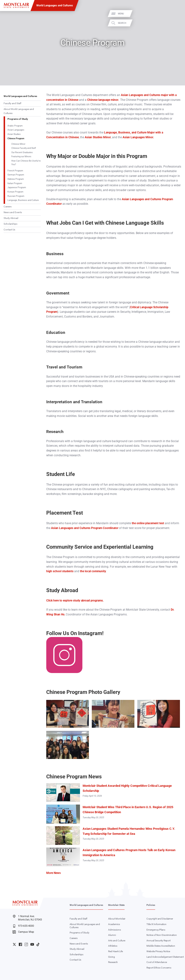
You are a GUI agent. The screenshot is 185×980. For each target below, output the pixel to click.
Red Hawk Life (116, 951)
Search (177, 23)
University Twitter (14, 944)
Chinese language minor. (103, 100)
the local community (93, 571)
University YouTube (32, 944)
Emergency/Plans (156, 930)
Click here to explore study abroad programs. (75, 601)
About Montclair (117, 919)
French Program (15, 171)
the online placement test (148, 523)
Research (113, 962)
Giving (112, 957)
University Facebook (20, 944)
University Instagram (26, 944)
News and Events (13, 212)
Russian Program (16, 196)
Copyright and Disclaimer (160, 919)
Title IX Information (156, 924)
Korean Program (15, 192)
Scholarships (10, 224)
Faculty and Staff (12, 103)
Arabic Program (15, 126)
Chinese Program (16, 138)
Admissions (115, 930)
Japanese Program (17, 187)
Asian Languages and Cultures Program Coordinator (85, 528)
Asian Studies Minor (98, 137)
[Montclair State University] (16, 5)
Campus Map (23, 932)
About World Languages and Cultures (19, 111)
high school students (60, 571)
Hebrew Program (16, 179)
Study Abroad (11, 218)
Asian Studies (14, 134)
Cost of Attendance (157, 962)
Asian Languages (16, 130)
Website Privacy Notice (158, 951)
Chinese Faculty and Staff (24, 148)
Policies (151, 905)
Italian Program (15, 183)
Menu (176, 14)
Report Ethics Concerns (159, 968)
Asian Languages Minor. (138, 137)
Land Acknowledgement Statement (165, 957)
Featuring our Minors (21, 156)
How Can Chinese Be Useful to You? (26, 162)
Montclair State (116, 905)
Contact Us (9, 230)
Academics (114, 924)
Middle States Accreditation (161, 946)
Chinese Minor (18, 144)
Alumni (112, 935)
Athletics (113, 946)
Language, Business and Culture (23, 200)
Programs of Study (18, 119)
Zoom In (82, 703)
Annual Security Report (159, 941)
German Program (16, 175)
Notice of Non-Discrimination (162, 935)
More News (53, 873)
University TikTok (38, 944)
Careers (8, 207)
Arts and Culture (117, 941)
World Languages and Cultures (55, 5)
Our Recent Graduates (22, 152)
